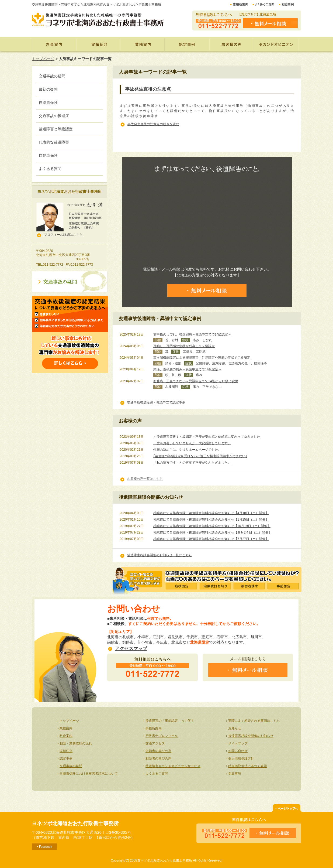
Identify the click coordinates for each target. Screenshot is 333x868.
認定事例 (187, 44)
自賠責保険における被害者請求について (89, 774)
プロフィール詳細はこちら (63, 235)
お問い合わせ (238, 751)
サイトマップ (238, 743)
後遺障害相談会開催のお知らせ (251, 736)
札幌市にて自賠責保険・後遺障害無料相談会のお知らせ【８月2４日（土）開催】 (212, 532)
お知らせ (235, 728)
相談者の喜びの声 (158, 758)
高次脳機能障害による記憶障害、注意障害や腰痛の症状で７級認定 (202, 358)
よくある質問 (50, 169)
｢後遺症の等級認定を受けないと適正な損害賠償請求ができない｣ (200, 456)
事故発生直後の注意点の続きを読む (153, 124)
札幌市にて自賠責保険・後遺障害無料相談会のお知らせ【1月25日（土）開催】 (211, 520)
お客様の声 (232, 44)
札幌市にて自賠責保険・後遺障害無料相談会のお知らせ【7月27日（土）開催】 (211, 539)
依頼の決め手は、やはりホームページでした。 (187, 450)
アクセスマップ (131, 649)
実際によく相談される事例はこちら (254, 721)
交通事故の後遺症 (54, 116)
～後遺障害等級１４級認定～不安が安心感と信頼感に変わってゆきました (207, 437)
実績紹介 (98, 44)
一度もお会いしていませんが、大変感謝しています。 (192, 443)
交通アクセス (155, 743)
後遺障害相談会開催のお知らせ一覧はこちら (159, 555)
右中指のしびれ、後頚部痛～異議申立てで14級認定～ (192, 334)
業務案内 (142, 44)
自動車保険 (48, 155)
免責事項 (235, 774)
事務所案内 (154, 728)
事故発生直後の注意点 (148, 89)
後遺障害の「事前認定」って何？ (170, 721)
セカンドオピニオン (276, 44)
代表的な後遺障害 (54, 142)
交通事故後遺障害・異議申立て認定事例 (156, 402)
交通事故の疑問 (52, 76)
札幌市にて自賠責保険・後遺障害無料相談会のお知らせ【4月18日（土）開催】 (211, 513)
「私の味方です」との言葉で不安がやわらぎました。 (192, 463)
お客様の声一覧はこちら (145, 479)
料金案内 (54, 44)
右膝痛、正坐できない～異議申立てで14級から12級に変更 (196, 381)
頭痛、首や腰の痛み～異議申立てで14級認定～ (187, 369)
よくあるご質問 (157, 774)
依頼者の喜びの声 (158, 751)
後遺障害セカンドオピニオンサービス (173, 766)
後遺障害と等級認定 (56, 129)
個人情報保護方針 (241, 758)
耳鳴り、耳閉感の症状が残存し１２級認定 (184, 346)
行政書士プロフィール (162, 736)
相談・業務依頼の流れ (76, 743)
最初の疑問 (48, 89)
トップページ (43, 59)
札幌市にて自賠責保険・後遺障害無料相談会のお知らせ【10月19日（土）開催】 (212, 526)
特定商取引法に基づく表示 (248, 766)
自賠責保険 (48, 102)
